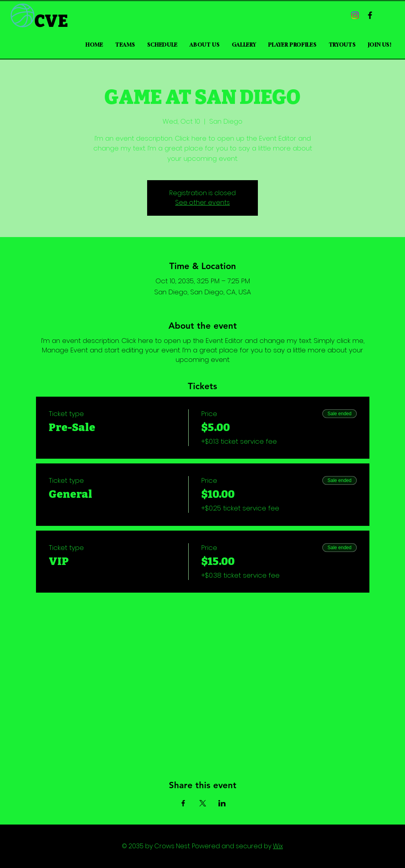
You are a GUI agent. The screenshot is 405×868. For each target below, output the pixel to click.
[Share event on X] (203, 803)
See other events (202, 202)
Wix (278, 846)
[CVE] (60, 21)
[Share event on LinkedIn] (222, 803)
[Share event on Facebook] (183, 803)
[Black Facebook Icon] (370, 15)
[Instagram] (355, 15)
